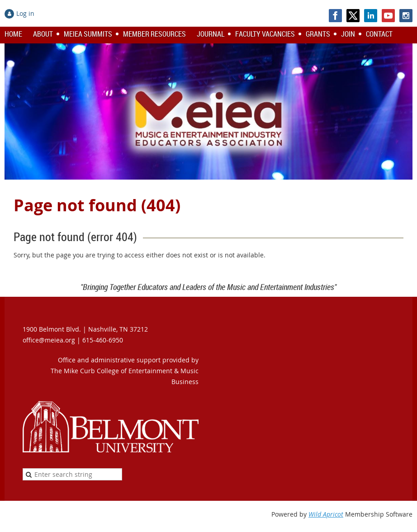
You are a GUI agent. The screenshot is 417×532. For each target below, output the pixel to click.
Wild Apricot (326, 514)
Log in (25, 13)
